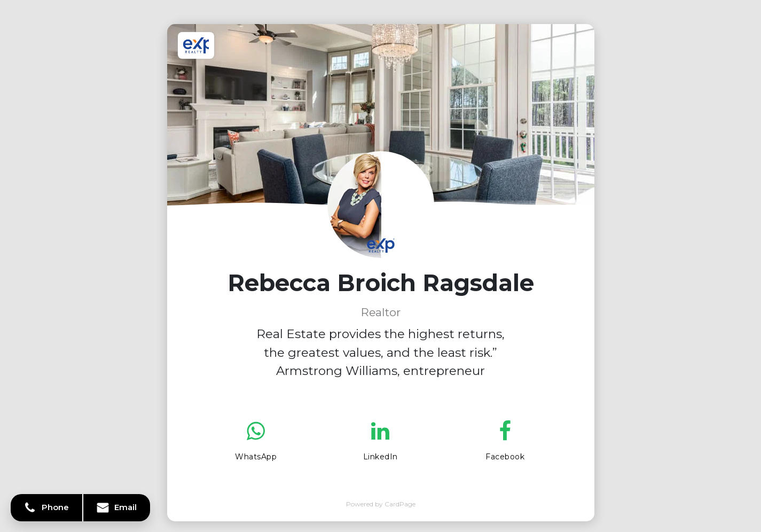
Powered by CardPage (381, 504)
